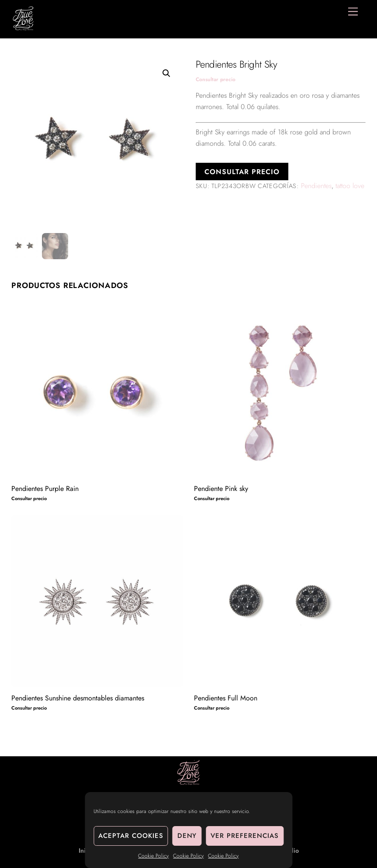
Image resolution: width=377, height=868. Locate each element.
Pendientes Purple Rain (45, 489)
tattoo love (350, 186)
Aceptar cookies (131, 836)
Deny (187, 836)
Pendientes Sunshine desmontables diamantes (78, 698)
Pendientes (316, 186)
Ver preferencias (245, 836)
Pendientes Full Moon (226, 698)
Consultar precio (216, 79)
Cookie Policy (153, 856)
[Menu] (353, 12)
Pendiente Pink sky (221, 489)
